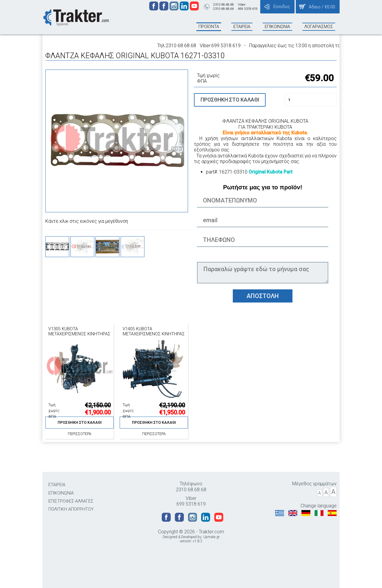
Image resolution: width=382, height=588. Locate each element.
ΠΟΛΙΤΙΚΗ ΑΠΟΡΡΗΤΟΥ (71, 509)
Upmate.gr (211, 537)
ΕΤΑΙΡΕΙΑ (57, 485)
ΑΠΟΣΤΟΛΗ (263, 296)
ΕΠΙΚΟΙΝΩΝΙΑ (61, 493)
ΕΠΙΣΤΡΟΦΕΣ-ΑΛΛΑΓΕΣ (71, 501)
